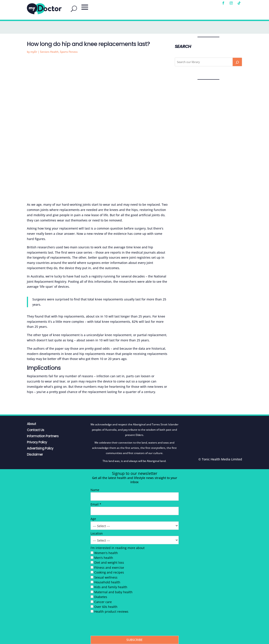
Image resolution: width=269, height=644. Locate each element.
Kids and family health (111, 587)
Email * (96, 504)
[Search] (237, 62)
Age (93, 519)
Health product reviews (111, 612)
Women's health (106, 553)
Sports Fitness (69, 52)
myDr (34, 52)
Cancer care (103, 602)
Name (95, 490)
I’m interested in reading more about (118, 548)
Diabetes (101, 597)
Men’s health (104, 558)
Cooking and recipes (109, 572)
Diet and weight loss (109, 562)
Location (97, 533)
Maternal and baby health (113, 592)
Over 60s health (106, 607)
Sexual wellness (106, 577)
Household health (107, 582)
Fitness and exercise (109, 568)
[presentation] (124, 626)
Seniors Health (49, 52)
